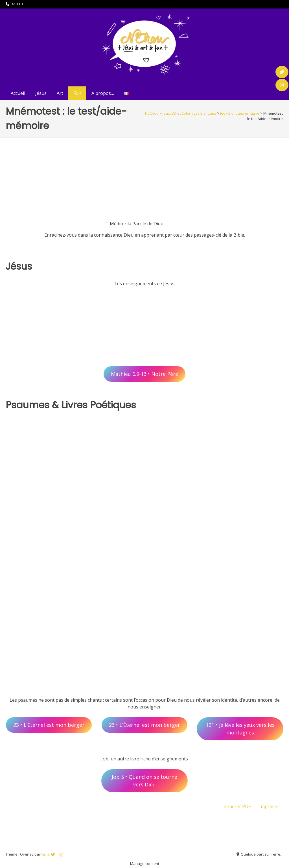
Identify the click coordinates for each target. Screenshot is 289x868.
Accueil (18, 93)
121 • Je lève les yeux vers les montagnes (240, 729)
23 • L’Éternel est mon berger (49, 725)
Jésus (41, 93)
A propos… (103, 93)
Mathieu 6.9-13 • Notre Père (144, 374)
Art (60, 93)
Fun (77, 93)
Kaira (45, 854)
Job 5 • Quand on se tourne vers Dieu (144, 781)
